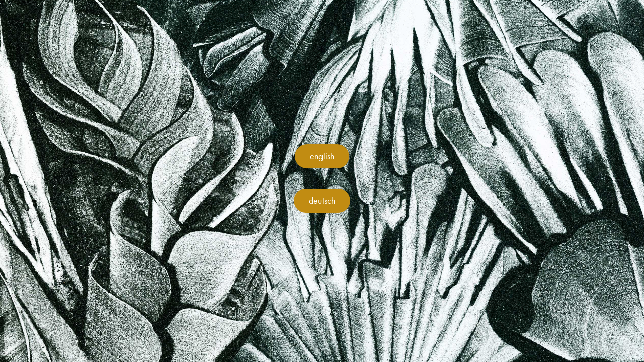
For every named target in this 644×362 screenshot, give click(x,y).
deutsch (322, 201)
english (322, 156)
